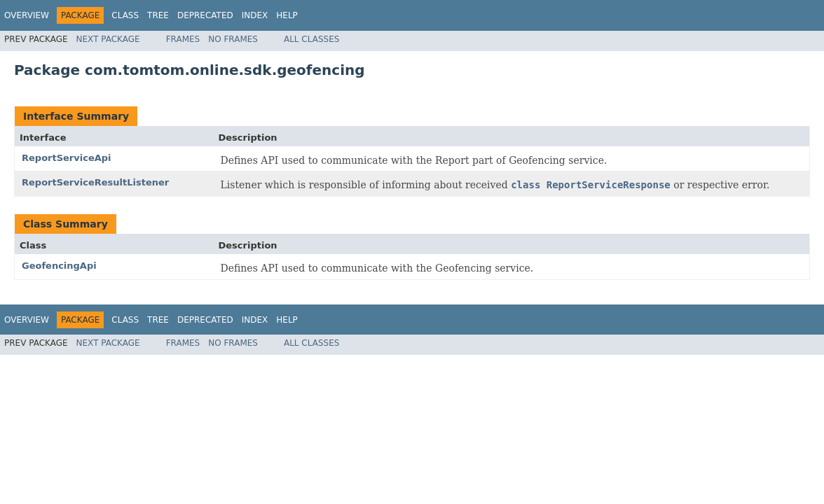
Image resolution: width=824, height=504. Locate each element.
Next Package (108, 39)
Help (287, 15)
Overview (27, 15)
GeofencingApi (59, 266)
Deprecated (205, 15)
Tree (158, 15)
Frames (183, 39)
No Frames (233, 39)
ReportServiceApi (67, 158)
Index (255, 15)
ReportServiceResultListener (95, 182)
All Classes (311, 39)
